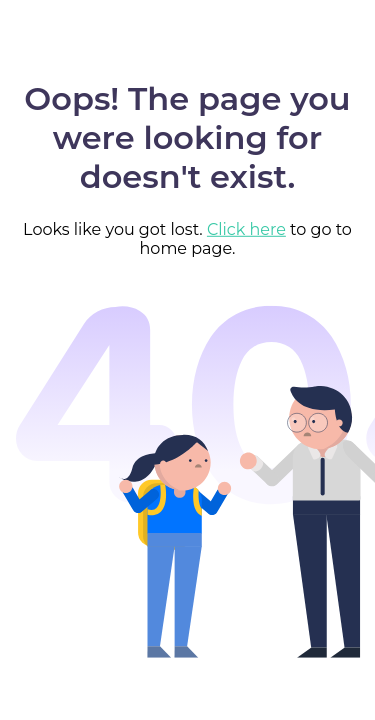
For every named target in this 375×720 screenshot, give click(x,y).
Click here (246, 229)
